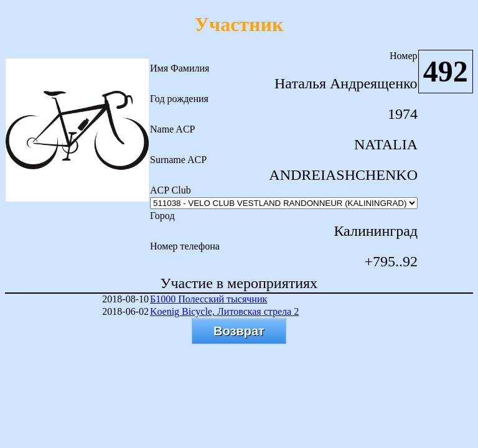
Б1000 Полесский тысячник (209, 299)
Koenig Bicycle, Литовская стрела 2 (224, 311)
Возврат (239, 331)
